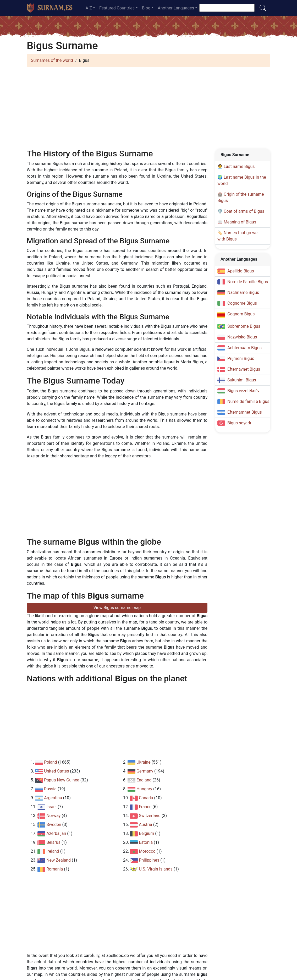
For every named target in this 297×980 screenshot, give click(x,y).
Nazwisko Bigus (242, 337)
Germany (145, 771)
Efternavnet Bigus (244, 369)
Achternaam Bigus (244, 348)
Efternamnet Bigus (245, 412)
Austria (145, 825)
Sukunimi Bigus (242, 380)
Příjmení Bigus (241, 358)
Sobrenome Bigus (244, 326)
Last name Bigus (239, 166)
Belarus (53, 842)
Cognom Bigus (241, 314)
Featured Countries (117, 8)
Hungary (144, 789)
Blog (146, 8)
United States (56, 771)
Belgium (146, 833)
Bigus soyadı (239, 423)
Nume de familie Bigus (248, 401)
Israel (51, 807)
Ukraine (144, 762)
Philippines (149, 860)
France (145, 807)
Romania (55, 869)
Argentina (53, 798)
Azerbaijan (56, 833)
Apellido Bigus (241, 271)
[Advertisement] (148, 108)
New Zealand (59, 860)
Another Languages (176, 8)
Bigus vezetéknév (243, 391)
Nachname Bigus (243, 292)
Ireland (53, 851)
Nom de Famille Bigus (248, 282)
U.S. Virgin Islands (156, 869)
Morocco (147, 851)
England (144, 780)
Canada (146, 798)
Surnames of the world (52, 60)
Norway (53, 816)
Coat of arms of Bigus (244, 211)
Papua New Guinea (62, 780)
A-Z (89, 8)
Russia (50, 789)
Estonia (146, 842)
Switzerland (150, 816)
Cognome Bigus (242, 303)
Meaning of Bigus (240, 222)
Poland (51, 762)
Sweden (54, 825)
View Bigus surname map (117, 608)
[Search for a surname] (227, 8)
